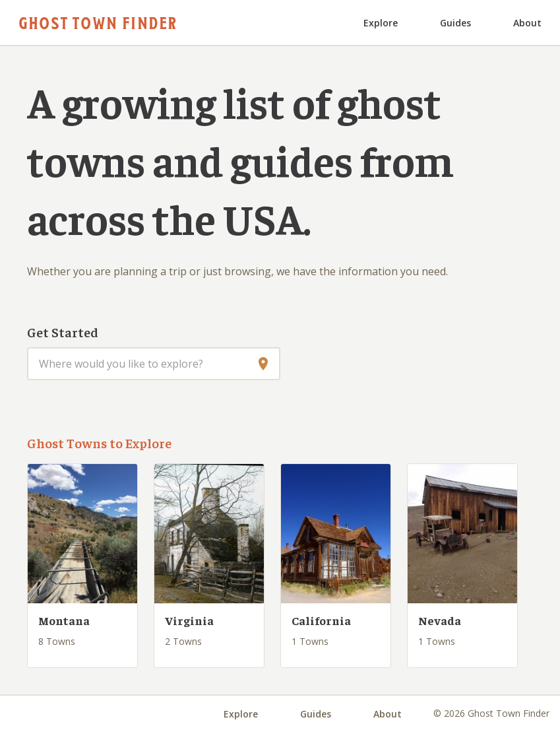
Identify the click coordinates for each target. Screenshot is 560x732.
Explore (381, 23)
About (527, 23)
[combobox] (154, 364)
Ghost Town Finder (98, 22)
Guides (455, 23)
